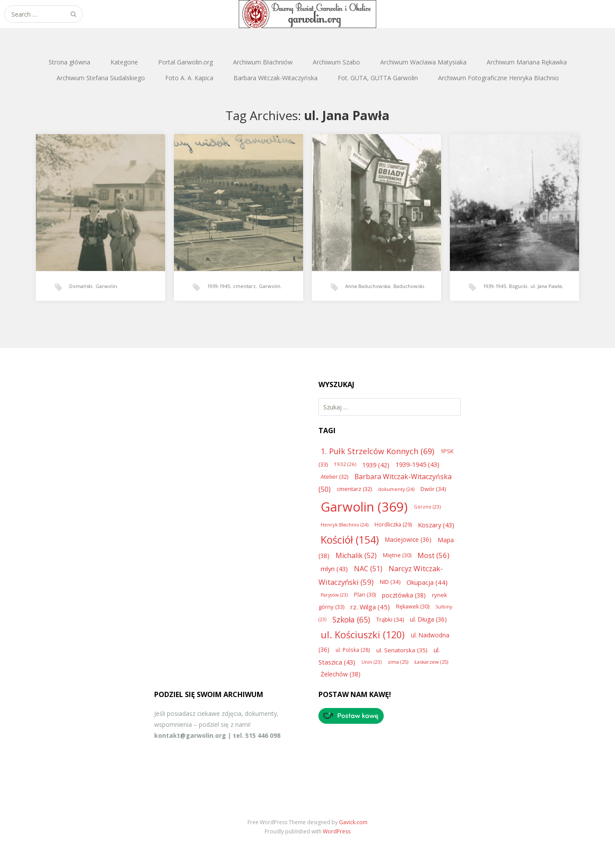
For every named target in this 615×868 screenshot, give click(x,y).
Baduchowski (409, 286)
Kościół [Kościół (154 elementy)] (350, 540)
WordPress (337, 831)
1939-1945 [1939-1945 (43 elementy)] (417, 464)
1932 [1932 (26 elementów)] (345, 464)
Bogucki (518, 286)
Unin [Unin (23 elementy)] (371, 662)
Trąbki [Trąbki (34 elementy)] (390, 619)
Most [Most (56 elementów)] (433, 555)
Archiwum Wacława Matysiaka (423, 62)
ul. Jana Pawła (546, 286)
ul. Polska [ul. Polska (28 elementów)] (353, 650)
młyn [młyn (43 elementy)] (334, 569)
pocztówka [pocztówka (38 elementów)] (404, 595)
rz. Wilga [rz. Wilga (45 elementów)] (370, 607)
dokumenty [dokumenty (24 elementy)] (396, 489)
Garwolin (106, 286)
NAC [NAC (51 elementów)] (368, 569)
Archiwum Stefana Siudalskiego (101, 78)
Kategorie (124, 62)
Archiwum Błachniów (263, 62)
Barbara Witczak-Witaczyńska (276, 78)
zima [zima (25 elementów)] (398, 662)
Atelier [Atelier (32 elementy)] (334, 477)
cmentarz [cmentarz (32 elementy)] (354, 489)
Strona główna (69, 62)
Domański (81, 286)
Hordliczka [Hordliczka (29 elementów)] (393, 525)
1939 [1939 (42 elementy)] (376, 465)
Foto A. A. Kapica (189, 78)
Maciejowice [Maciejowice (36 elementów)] (408, 539)
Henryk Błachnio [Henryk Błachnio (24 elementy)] (345, 525)
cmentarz (244, 286)
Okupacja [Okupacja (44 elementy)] (427, 582)
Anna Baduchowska (368, 286)
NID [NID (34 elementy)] (390, 582)
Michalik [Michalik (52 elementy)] (356, 555)
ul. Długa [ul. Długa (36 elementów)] (428, 619)
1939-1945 (219, 286)
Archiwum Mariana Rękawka (527, 62)
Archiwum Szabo (336, 62)
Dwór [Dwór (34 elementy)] (433, 489)
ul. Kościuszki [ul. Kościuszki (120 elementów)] (363, 635)
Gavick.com (353, 822)
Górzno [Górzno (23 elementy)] (427, 507)
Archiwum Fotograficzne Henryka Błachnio (498, 78)
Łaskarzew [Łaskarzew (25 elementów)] (431, 662)
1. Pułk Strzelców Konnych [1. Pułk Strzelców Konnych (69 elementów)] (377, 451)
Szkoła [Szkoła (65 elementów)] (351, 619)
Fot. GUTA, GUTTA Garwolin (378, 78)
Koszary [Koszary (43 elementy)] (436, 525)
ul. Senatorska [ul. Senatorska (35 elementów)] (402, 650)
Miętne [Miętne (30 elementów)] (397, 555)
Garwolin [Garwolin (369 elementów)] (364, 507)
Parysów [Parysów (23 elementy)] (334, 595)
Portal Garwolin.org (186, 62)
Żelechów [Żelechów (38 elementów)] (341, 674)
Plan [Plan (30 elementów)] (365, 595)
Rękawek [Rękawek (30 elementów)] (413, 607)
